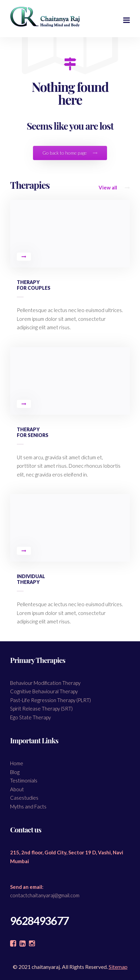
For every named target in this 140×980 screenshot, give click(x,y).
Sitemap (118, 967)
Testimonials (24, 780)
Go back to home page (70, 153)
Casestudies (24, 798)
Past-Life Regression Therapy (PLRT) (50, 700)
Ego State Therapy (30, 717)
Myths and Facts (28, 806)
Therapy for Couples (34, 285)
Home (17, 763)
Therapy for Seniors (33, 432)
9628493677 (39, 921)
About (17, 789)
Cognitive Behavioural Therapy (44, 691)
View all (114, 187)
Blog (15, 772)
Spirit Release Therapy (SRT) (41, 708)
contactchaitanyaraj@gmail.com (45, 895)
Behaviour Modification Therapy (45, 683)
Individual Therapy (31, 579)
